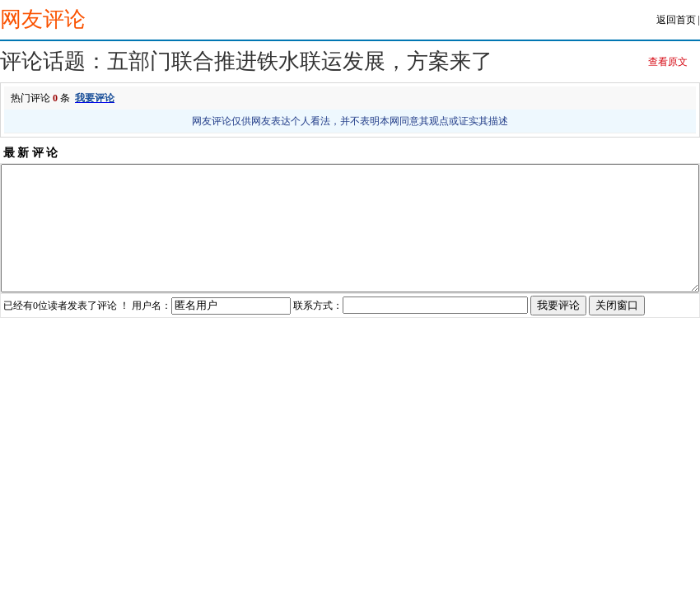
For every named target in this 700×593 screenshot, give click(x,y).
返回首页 (676, 20)
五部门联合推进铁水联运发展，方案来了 (300, 61)
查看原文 (668, 62)
